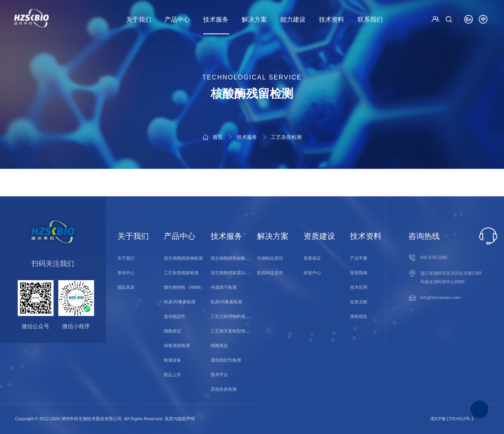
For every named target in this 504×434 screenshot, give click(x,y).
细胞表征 (172, 331)
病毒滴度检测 (177, 345)
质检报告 (359, 316)
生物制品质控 (270, 258)
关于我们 (139, 19)
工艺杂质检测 (286, 114)
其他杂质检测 (224, 389)
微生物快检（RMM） (184, 287)
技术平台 (219, 375)
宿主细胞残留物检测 (183, 258)
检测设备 (172, 360)
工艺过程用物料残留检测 (234, 316)
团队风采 (126, 287)
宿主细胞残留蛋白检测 (232, 273)
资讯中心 (126, 273)
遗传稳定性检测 (226, 360)
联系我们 (370, 19)
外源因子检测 (224, 287)
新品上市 (172, 375)
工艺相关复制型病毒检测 (234, 331)
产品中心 (177, 19)
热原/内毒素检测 (180, 302)
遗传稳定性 (175, 316)
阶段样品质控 (270, 273)
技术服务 (216, 19)
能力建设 (293, 19)
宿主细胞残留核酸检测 (232, 258)
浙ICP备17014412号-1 (452, 419)
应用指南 (359, 273)
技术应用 (359, 287)
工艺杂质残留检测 (181, 273)
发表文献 (359, 302)
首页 (218, 114)
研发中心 (312, 273)
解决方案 (254, 19)
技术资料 (332, 19)
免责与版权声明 (180, 419)
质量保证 (312, 258)
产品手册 (359, 258)
